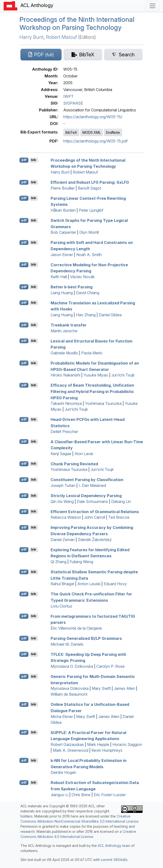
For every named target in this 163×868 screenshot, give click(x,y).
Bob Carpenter (63, 232)
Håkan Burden (63, 210)
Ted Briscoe (119, 517)
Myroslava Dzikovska (70, 688)
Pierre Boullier (63, 188)
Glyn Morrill (89, 232)
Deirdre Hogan (63, 772)
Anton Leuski (89, 584)
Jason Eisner (62, 255)
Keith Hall (59, 277)
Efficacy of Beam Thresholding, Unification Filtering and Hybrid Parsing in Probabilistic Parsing (92, 391)
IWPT (68, 96)
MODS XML (92, 132)
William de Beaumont (69, 694)
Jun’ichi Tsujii (123, 375)
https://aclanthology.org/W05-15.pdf (95, 141)
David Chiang (88, 293)
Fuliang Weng (81, 562)
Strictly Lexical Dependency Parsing (86, 496)
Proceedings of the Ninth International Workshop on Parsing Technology (77, 24)
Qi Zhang (59, 562)
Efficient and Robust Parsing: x (90, 182)
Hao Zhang (86, 315)
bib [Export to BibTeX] (34, 160)
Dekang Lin (121, 501)
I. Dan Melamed (92, 485)
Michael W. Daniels (67, 644)
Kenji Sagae (61, 454)
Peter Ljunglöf (91, 210)
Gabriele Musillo (64, 353)
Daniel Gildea (110, 315)
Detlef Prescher (64, 432)
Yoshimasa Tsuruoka (103, 403)
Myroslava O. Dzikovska (72, 666)
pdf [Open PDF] (24, 160)
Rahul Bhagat (62, 584)
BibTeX (71, 132)
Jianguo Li (59, 795)
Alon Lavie (84, 454)
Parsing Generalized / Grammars (86, 638)
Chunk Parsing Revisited (74, 464)
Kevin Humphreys (107, 750)
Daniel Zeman (63, 540)
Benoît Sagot (89, 188)
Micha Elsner (62, 717)
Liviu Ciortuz (61, 606)
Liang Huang (62, 293)
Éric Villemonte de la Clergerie (76, 628)
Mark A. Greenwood (71, 750)
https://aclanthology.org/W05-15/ (93, 117)
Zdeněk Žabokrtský (95, 540)
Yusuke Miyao (96, 375)
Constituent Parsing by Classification (87, 480)
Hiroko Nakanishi (65, 375)
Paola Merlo (92, 353)
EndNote (113, 132)
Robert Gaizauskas (67, 744)
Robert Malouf (61, 37)
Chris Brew (81, 795)
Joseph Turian (63, 485)
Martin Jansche (64, 331)
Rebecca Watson (66, 517)
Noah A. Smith (89, 255)
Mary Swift (101, 688)
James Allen (124, 688)
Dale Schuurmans (92, 501)
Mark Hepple (98, 744)
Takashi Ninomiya (66, 403)
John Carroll (95, 517)
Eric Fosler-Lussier (110, 795)
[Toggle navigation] (153, 6)
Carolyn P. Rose (110, 666)
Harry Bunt (32, 37)
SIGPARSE (73, 103)
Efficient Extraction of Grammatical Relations (95, 511)
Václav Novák (82, 277)
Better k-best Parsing (72, 287)
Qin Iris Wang (62, 501)
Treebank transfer (69, 325)
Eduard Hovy (115, 584)
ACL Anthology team (114, 846)
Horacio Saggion (127, 744)
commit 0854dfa (114, 860)
